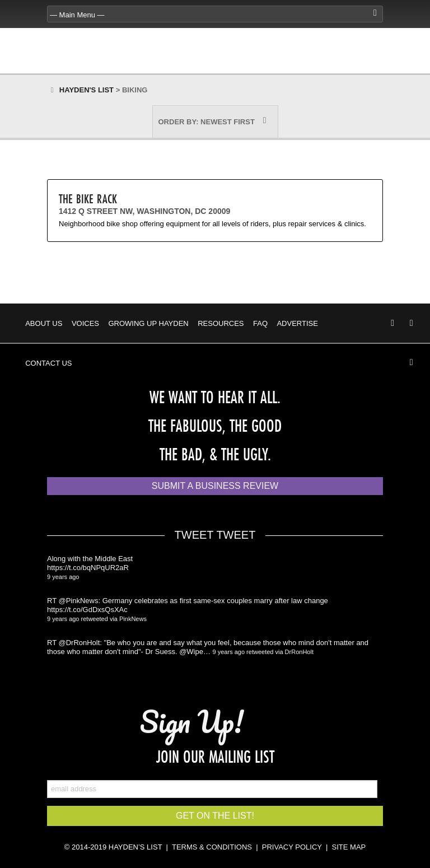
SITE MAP (349, 847)
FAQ (260, 323)
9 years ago (63, 577)
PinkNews (133, 619)
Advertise (297, 323)
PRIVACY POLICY (292, 847)
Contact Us (48, 363)
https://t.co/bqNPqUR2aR (88, 568)
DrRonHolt (299, 652)
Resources (221, 323)
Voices (85, 323)
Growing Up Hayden (148, 323)
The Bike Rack (88, 199)
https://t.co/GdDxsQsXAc (87, 610)
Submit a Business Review (215, 486)
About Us (44, 323)
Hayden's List (87, 90)
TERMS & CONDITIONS (212, 847)
